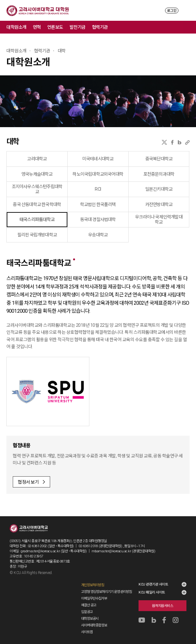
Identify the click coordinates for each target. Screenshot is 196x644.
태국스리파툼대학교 (37, 219)
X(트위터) (164, 142)
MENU (187, 10)
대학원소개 (16, 27)
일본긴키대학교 (159, 189)
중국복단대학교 (159, 159)
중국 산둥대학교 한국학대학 (37, 204)
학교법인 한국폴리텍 (98, 204)
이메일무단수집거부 (94, 598)
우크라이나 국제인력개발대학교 (159, 219)
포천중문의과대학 (159, 174)
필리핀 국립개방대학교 (37, 235)
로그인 (172, 11)
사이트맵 (87, 632)
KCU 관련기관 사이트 (153, 584)
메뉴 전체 (190, 27)
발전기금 (78, 27)
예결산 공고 (89, 605)
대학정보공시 (90, 619)
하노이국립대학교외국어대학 (98, 174)
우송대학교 (98, 235)
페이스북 (172, 142)
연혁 (37, 27)
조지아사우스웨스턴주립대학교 (37, 189)
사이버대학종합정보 (94, 625)
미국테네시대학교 (98, 159)
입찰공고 (87, 612)
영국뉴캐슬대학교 (37, 174)
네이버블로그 (180, 142)
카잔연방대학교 (159, 204)
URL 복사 (187, 142)
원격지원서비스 (163, 606)
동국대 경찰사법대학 (98, 219)
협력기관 (100, 27)
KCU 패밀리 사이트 (152, 592)
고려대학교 (37, 159)
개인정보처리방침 (93, 585)
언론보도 (55, 27)
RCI (98, 189)
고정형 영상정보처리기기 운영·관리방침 (106, 592)
